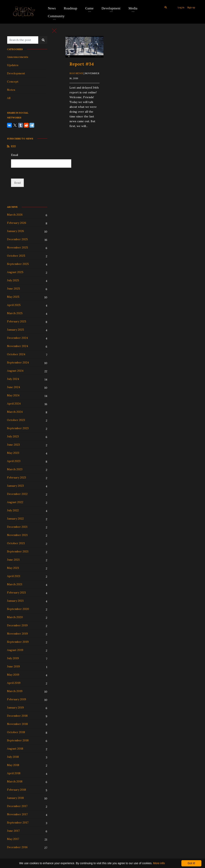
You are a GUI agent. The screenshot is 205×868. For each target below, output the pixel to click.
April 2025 (14, 305)
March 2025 (15, 313)
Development (111, 8)
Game (89, 8)
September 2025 (18, 264)
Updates (13, 65)
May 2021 (13, 568)
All (9, 98)
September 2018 (18, 740)
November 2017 (17, 814)
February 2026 (17, 223)
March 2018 (15, 781)
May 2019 (13, 675)
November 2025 (18, 247)
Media (133, 8)
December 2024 (17, 338)
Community (56, 16)
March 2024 (15, 412)
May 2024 (13, 395)
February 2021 (16, 592)
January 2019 (15, 708)
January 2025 (16, 330)
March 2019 (15, 691)
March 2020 (15, 617)
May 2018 (13, 765)
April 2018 (14, 773)
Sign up (191, 7)
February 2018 (17, 790)
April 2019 (14, 683)
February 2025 (17, 321)
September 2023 (18, 428)
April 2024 (14, 404)
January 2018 (15, 798)
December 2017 (17, 806)
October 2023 (16, 420)
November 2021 (17, 535)
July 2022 (13, 510)
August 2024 (15, 371)
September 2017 (18, 823)
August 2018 (15, 749)
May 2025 (13, 297)
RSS (11, 146)
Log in (181, 7)
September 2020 (18, 609)
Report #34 (82, 64)
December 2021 (17, 527)
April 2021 (14, 576)
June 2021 (13, 560)
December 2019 (17, 625)
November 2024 (18, 346)
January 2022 (15, 519)
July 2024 (13, 379)
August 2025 (15, 272)
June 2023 (13, 445)
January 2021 (15, 601)
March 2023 (15, 469)
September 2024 (18, 362)
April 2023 (14, 461)
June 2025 (14, 289)
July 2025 (13, 280)
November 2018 (17, 724)
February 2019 (17, 699)
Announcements (18, 57)
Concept (13, 82)
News (52, 8)
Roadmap (71, 8)
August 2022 (15, 502)
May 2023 (13, 453)
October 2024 (16, 354)
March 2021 (15, 584)
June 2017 (13, 831)
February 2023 (17, 477)
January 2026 (16, 231)
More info (159, 863)
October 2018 (16, 732)
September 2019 (18, 642)
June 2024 (14, 387)
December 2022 (17, 494)
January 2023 (15, 486)
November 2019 (17, 634)
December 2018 (17, 716)
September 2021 (18, 551)
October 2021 (16, 543)
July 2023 (13, 436)
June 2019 (13, 666)
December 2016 (17, 847)
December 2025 (17, 239)
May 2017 (13, 839)
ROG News (76, 73)
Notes (11, 90)
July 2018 (13, 757)
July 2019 (13, 658)
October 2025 (16, 256)
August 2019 (15, 650)
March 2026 (15, 215)
